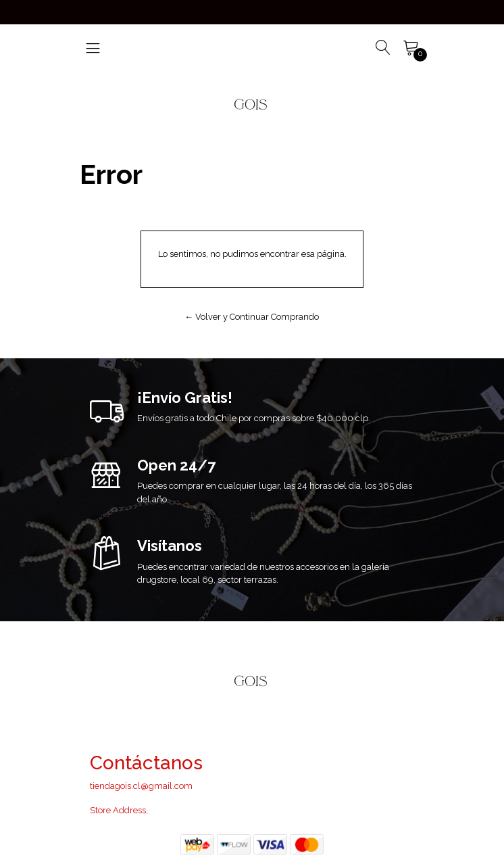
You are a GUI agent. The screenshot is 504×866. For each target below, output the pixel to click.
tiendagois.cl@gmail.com (141, 786)
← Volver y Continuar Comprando (252, 317)
